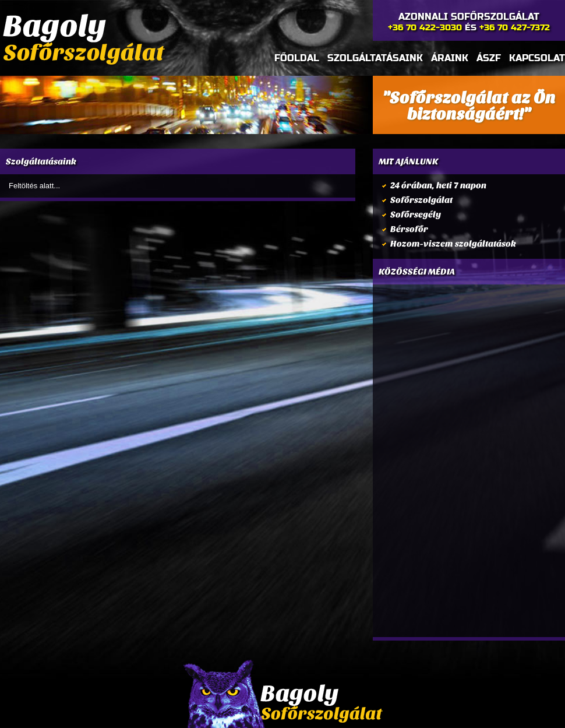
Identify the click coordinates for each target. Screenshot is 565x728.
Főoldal (297, 58)
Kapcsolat (537, 58)
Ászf (489, 58)
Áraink (450, 58)
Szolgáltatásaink (375, 58)
